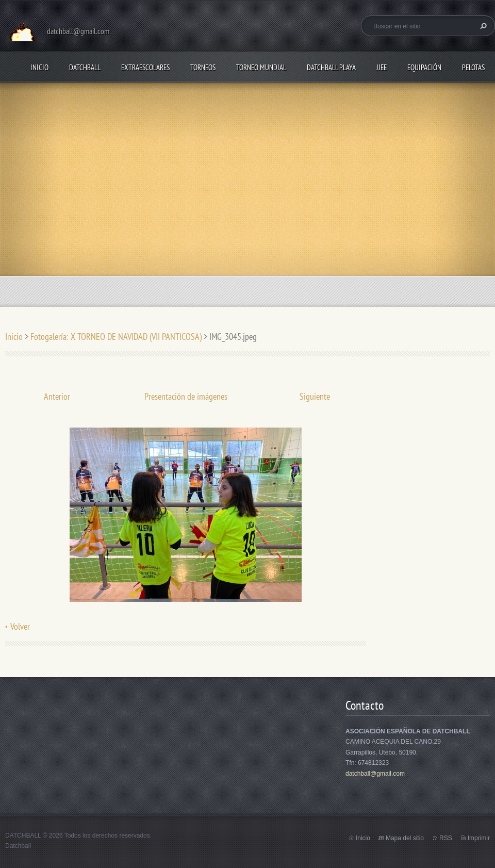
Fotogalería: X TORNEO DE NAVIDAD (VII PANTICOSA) (116, 337)
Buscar (482, 26)
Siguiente (315, 396)
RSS (446, 838)
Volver (20, 626)
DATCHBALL (85, 67)
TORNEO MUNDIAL (261, 67)
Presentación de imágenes (186, 396)
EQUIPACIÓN (424, 67)
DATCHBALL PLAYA (331, 67)
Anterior (57, 396)
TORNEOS (203, 67)
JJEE (382, 67)
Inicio (39, 67)
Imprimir (479, 838)
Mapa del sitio (405, 838)
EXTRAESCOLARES (145, 67)
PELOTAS (473, 67)
